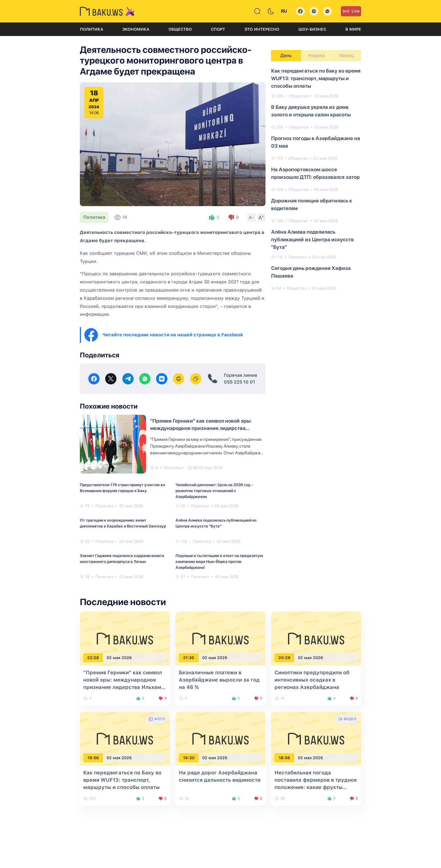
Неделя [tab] (316, 56)
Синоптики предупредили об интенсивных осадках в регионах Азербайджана (312, 680)
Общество (180, 29)
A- (251, 217)
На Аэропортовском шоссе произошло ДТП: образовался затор (315, 173)
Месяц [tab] (346, 56)
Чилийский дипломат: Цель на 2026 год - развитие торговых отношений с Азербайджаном (214, 491)
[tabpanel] (316, 179)
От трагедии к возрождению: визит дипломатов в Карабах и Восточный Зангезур (123, 523)
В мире (353, 29)
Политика (92, 29)
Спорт (218, 29)
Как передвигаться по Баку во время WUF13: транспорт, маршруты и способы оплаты (316, 78)
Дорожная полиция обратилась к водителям (312, 204)
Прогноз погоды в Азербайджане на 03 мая (316, 142)
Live (351, 11)
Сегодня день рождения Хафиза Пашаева (311, 272)
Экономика (136, 29)
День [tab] (286, 56)
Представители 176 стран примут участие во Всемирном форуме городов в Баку (122, 488)
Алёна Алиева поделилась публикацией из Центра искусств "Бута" (216, 523)
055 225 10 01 (239, 382)
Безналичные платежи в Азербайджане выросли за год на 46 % (219, 680)
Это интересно (262, 29)
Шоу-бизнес (312, 29)
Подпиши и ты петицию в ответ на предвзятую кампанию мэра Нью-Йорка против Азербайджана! (219, 562)
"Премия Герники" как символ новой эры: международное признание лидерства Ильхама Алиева (201, 428)
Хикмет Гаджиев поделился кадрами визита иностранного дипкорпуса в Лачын (122, 559)
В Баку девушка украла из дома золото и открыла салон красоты (311, 111)
